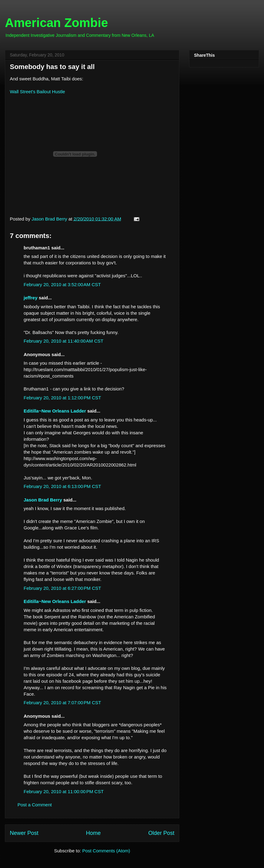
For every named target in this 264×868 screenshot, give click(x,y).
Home (93, 833)
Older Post (161, 833)
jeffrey (31, 298)
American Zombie (56, 23)
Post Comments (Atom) (106, 851)
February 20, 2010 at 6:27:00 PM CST (62, 588)
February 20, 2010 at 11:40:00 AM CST (64, 341)
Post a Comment (35, 805)
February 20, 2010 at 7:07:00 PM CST (62, 703)
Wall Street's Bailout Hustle (37, 92)
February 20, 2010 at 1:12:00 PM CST (62, 398)
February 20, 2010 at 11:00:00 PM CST (64, 791)
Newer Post (24, 833)
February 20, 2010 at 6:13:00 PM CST (62, 486)
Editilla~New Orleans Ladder (55, 411)
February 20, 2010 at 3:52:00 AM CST (62, 284)
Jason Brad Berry (43, 500)
